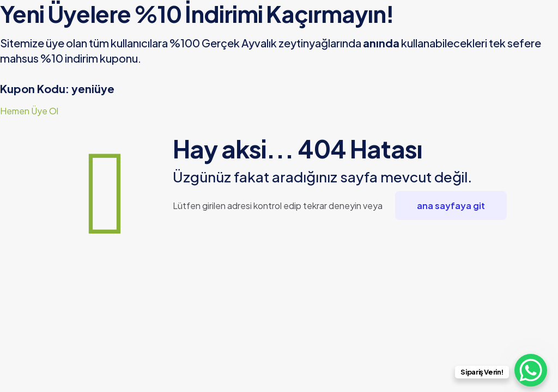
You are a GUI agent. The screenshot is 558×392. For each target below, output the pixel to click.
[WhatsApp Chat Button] (531, 370)
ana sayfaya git (451, 206)
